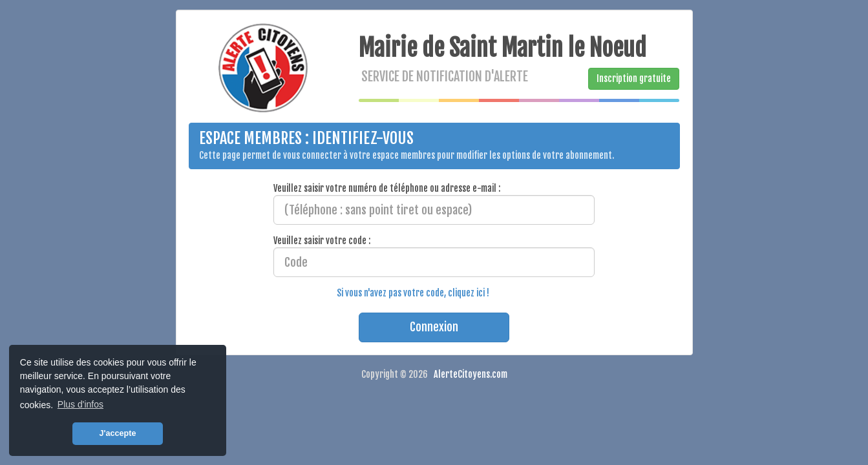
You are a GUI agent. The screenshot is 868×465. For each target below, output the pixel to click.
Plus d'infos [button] (80, 404)
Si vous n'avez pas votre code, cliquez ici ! (413, 293)
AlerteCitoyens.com (471, 374)
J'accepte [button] (118, 433)
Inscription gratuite (634, 78)
